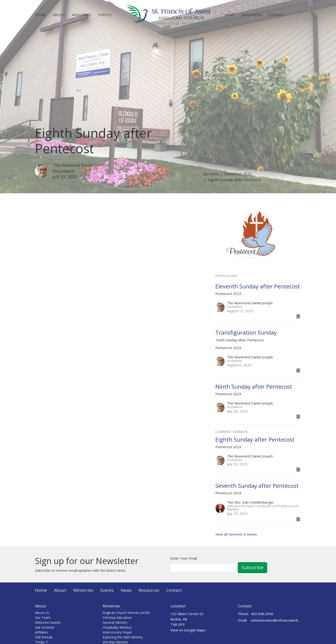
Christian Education (117, 618)
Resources (252, 15)
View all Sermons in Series (236, 534)
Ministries (82, 15)
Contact (277, 15)
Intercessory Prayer (117, 632)
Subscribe (252, 567)
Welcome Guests (48, 622)
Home (40, 15)
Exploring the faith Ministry (123, 637)
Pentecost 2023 (238, 174)
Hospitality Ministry (117, 627)
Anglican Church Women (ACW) (126, 613)
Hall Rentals (44, 637)
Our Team (43, 618)
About (59, 15)
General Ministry (115, 622)
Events (105, 15)
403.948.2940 (262, 614)
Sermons (211, 174)
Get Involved (44, 627)
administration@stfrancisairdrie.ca (276, 620)
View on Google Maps (188, 630)
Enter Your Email (184, 558)
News (230, 15)
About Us (42, 613)
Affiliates (42, 632)
